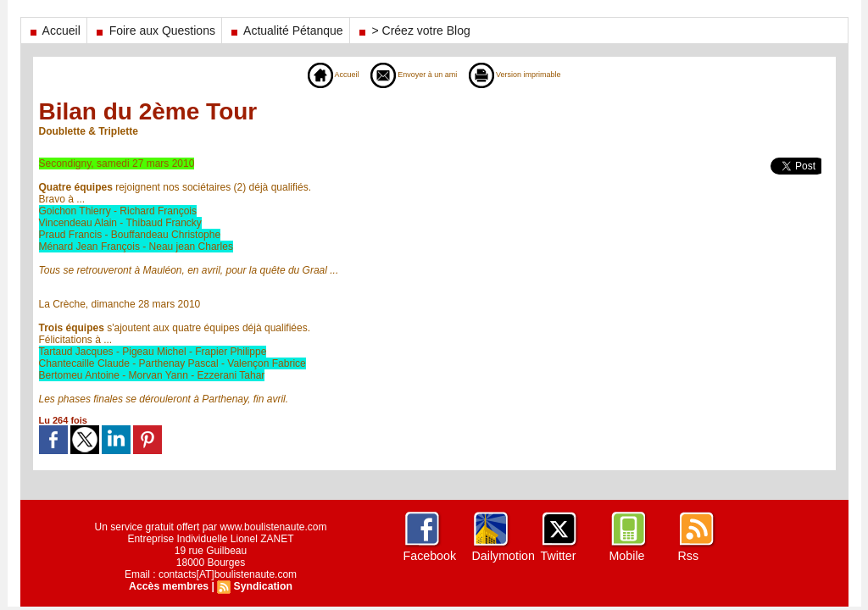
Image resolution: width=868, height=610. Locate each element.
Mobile (627, 556)
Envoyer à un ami (407, 75)
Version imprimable (529, 75)
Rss (688, 556)
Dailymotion (503, 556)
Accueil (54, 30)
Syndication (262, 586)
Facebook (429, 556)
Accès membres (170, 586)
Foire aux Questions (154, 30)
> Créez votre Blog (413, 30)
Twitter (558, 556)
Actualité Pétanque (286, 30)
